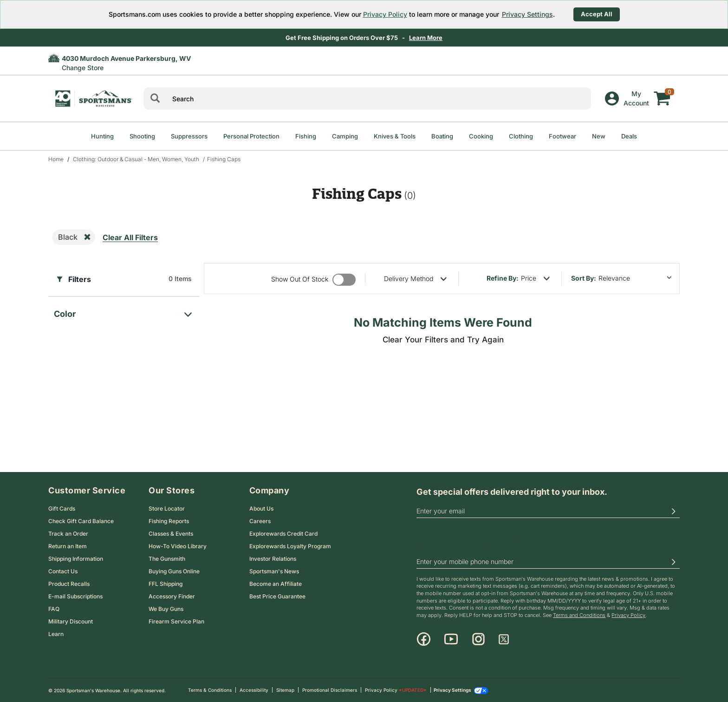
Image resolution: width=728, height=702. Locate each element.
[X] (504, 639)
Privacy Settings (527, 14)
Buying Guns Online (174, 571)
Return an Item (68, 546)
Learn (56, 634)
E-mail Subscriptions (75, 596)
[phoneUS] (548, 562)
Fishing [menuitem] (306, 136)
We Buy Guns (166, 609)
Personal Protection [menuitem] (251, 136)
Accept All (597, 14)
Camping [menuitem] (345, 136)
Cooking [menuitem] (481, 136)
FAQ (54, 609)
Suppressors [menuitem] (189, 136)
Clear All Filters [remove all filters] (130, 237)
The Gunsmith (167, 559)
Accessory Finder (172, 596)
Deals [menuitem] (629, 136)
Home (56, 159)
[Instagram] (478, 639)
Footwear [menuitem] (562, 136)
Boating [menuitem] (442, 136)
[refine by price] (535, 278)
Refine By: (503, 278)
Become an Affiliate (276, 584)
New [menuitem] (599, 136)
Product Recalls (69, 584)
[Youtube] (451, 639)
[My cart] (662, 92)
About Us (261, 508)
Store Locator (167, 508)
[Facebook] (424, 639)
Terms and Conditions (579, 615)
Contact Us (63, 571)
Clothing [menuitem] (521, 136)
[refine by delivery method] (415, 279)
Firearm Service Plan (176, 621)
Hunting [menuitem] (102, 136)
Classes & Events (171, 534)
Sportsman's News (274, 571)
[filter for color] (124, 312)
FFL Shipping (166, 584)
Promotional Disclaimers (330, 690)
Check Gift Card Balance (81, 521)
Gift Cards (62, 508)
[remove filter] (87, 237)
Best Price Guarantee (277, 596)
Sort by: (584, 278)
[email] (548, 512)
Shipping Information (76, 559)
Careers (260, 521)
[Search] (155, 98)
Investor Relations (273, 559)
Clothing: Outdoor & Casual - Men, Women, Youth (136, 159)
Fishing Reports (169, 521)
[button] (673, 512)
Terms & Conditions (210, 690)
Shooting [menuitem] (142, 136)
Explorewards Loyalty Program (290, 546)
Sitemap (285, 690)
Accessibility (254, 690)
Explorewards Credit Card (283, 534)
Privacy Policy (385, 14)
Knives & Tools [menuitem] (395, 136)
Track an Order (68, 534)
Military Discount (71, 621)
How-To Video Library (178, 546)
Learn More (426, 38)
